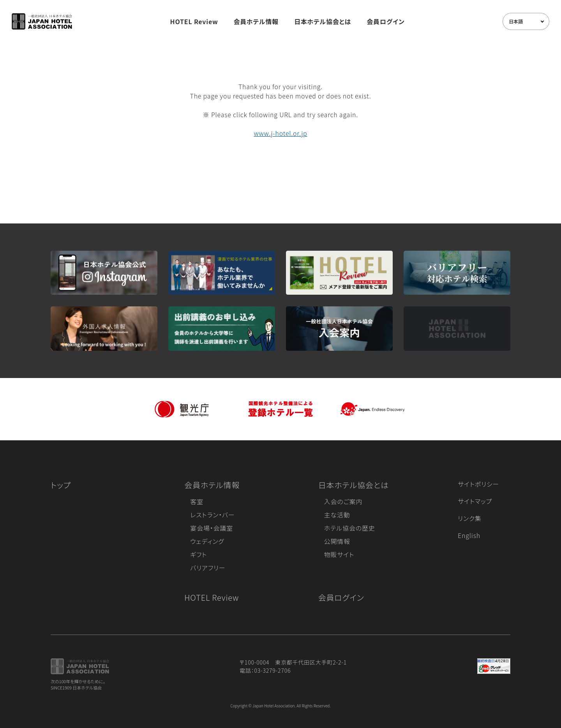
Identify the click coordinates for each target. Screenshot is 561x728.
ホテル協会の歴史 (350, 528)
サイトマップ (475, 501)
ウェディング (207, 541)
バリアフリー (208, 568)
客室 (197, 501)
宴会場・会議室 (212, 528)
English (469, 535)
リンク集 (470, 518)
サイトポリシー (478, 484)
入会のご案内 (343, 501)
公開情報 (337, 541)
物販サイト (339, 554)
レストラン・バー (212, 515)
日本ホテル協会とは (323, 21)
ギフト (198, 554)
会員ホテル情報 (256, 21)
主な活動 (337, 515)
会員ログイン (385, 21)
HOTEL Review (194, 21)
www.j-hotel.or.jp (280, 133)
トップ (61, 485)
